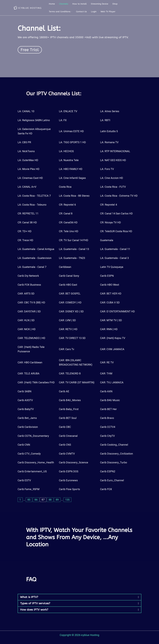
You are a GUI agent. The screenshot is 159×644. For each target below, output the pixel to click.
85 (29, 500)
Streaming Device (100, 4)
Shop (115, 4)
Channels (64, 4)
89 (57, 500)
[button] (79, 597)
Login (94, 12)
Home (52, 4)
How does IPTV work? (34, 610)
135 (67, 500)
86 (36, 500)
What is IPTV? (29, 597)
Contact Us (81, 12)
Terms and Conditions (60, 12)
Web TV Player (108, 12)
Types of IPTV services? (35, 603)
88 (50, 500)
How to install (79, 4)
